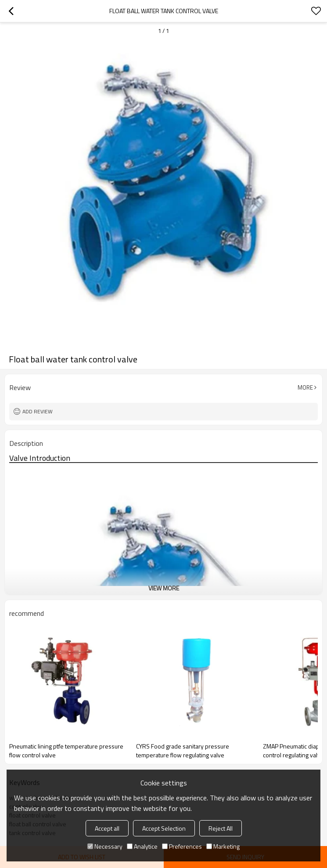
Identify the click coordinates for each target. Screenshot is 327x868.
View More (164, 588)
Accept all (107, 828)
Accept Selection (164, 828)
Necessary (105, 846)
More (305, 387)
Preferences (182, 846)
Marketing (223, 846)
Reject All (221, 828)
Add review (38, 411)
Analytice (142, 846)
